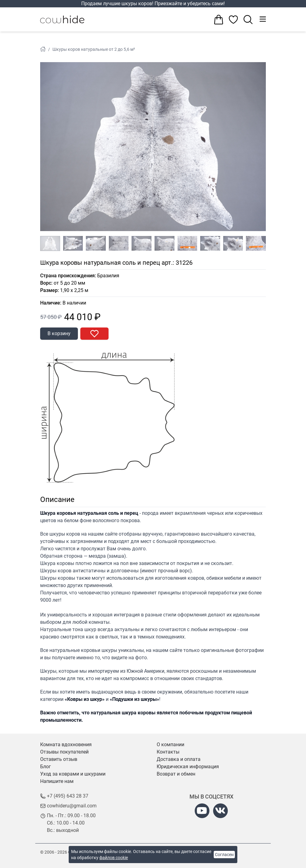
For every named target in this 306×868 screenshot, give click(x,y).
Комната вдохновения (66, 745)
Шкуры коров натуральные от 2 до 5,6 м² (94, 49)
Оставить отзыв (59, 759)
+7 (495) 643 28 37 (68, 796)
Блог (46, 767)
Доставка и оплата (179, 759)
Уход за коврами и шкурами (73, 774)
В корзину (59, 333)
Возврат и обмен (176, 774)
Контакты (168, 752)
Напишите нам (57, 781)
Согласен (224, 855)
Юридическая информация (188, 767)
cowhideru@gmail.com (72, 806)
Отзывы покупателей (64, 752)
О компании (170, 745)
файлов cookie (114, 858)
